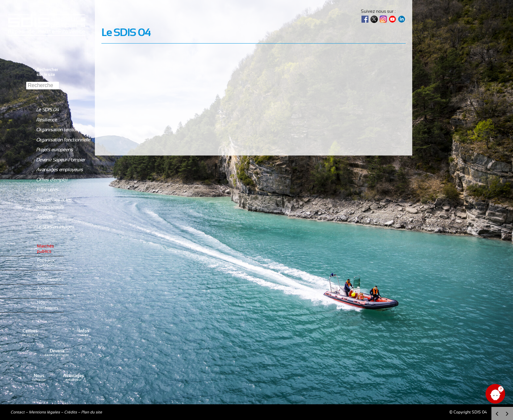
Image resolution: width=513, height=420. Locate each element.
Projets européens (54, 150)
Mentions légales (44, 412)
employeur (73, 378)
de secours (30, 333)
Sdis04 (47, 40)
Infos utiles (47, 190)
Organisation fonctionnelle (63, 140)
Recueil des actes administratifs (54, 204)
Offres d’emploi (52, 180)
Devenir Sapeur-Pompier (61, 160)
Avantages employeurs (59, 170)
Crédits (71, 412)
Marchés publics (45, 249)
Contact (18, 412)
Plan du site (92, 412)
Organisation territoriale (60, 130)
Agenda (44, 217)
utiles (84, 333)
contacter (39, 378)
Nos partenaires (48, 305)
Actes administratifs (49, 277)
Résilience (46, 120)
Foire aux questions (47, 263)
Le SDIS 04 (47, 110)
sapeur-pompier (57, 353)
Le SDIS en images (55, 227)
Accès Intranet (44, 291)
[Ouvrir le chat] (495, 394)
